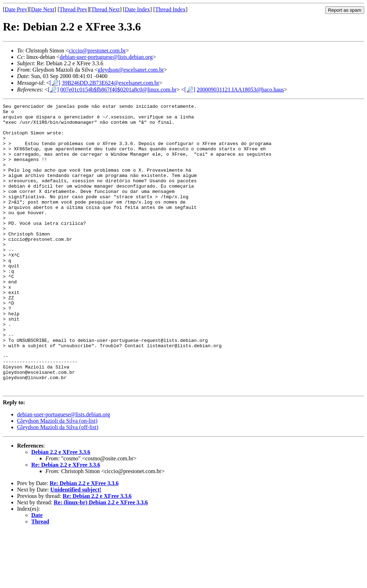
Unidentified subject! (76, 547)
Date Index (138, 9)
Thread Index (170, 9)
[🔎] (55, 83)
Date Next (43, 9)
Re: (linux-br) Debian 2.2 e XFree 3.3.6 (101, 560)
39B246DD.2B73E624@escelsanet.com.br (111, 83)
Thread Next (105, 9)
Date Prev (16, 9)
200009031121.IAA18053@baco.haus (240, 90)
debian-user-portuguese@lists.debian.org (106, 57)
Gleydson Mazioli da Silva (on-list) (57, 478)
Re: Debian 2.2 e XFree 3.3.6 (66, 522)
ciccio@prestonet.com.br (97, 51)
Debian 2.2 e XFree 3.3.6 (61, 509)
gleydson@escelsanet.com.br (131, 70)
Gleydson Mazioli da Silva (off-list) (58, 485)
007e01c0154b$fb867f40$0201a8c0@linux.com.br (119, 90)
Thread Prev (73, 9)
